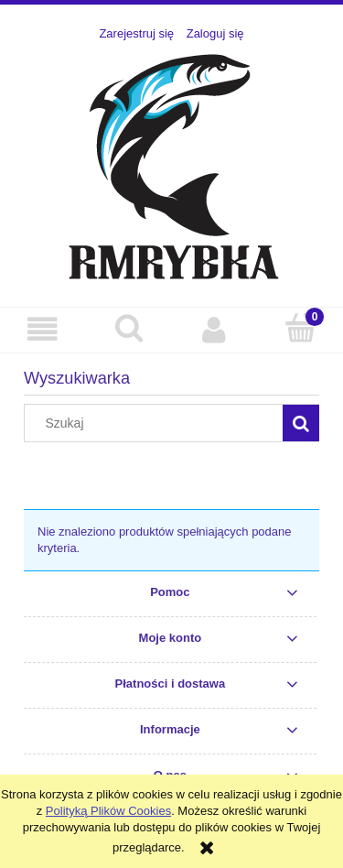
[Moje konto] (215, 329)
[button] (43, 329)
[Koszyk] (300, 328)
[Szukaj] (129, 328)
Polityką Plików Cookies (108, 811)
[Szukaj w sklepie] (158, 423)
